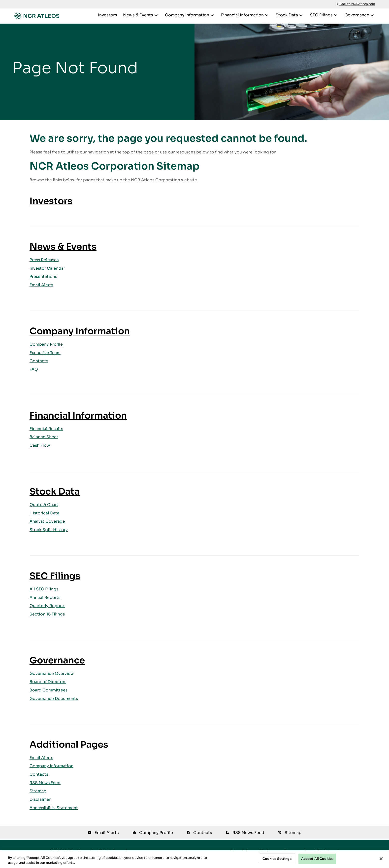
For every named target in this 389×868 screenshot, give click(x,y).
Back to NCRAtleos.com (355, 4)
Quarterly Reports (48, 610)
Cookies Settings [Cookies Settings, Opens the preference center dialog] (277, 859)
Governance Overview (52, 678)
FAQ (34, 373)
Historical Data (45, 517)
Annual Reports (45, 602)
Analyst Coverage (48, 525)
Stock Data (290, 15)
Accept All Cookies (317, 859)
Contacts (39, 365)
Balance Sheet (44, 441)
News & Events (141, 15)
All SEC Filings (44, 593)
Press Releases (45, 263)
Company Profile (46, 348)
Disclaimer (40, 805)
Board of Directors (49, 686)
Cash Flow (40, 449)
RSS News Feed (45, 788)
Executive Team (45, 356)
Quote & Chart (44, 509)
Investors (108, 15)
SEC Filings (324, 15)
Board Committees (49, 695)
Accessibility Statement (54, 813)
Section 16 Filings (47, 619)
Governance (360, 15)
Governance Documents (54, 703)
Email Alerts (42, 288)
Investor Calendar (48, 271)
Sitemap (38, 796)
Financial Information (245, 15)
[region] (194, 859)
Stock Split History (49, 534)
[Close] (381, 859)
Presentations (44, 280)
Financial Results (47, 432)
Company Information (190, 15)
